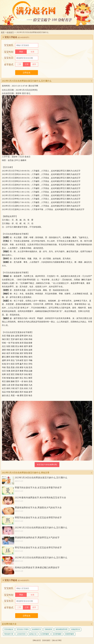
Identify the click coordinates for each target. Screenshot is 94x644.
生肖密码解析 (57, 634)
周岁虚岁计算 (9, 634)
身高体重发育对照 (62, 629)
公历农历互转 (21, 634)
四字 (34, 64)
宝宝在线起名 (9, 629)
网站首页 (37, 640)
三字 (27, 64)
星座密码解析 (70, 634)
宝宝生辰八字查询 (23, 629)
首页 (3, 32)
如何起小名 (33, 634)
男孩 (21, 52)
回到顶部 (46, 640)
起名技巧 (10, 32)
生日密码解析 (45, 634)
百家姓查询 (48, 629)
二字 (19, 64)
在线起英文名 (76, 629)
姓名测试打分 (37, 629)
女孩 (32, 52)
